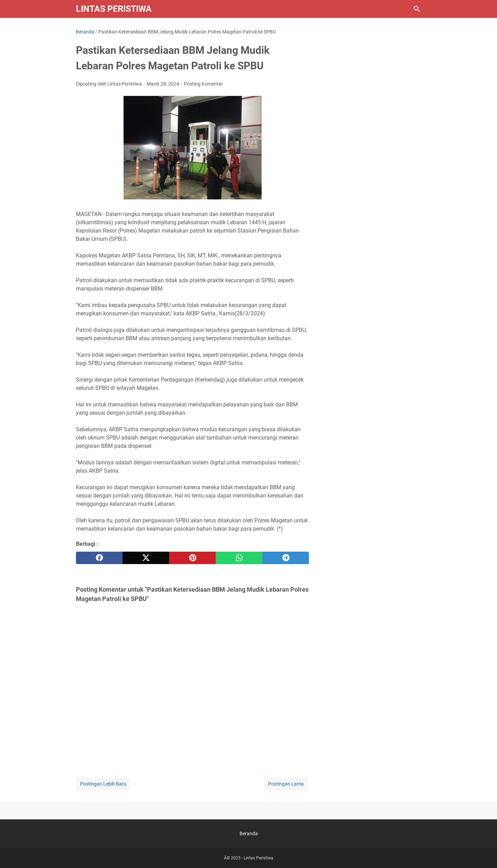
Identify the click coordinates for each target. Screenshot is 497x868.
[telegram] (286, 558)
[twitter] (146, 558)
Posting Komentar (203, 84)
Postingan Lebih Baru (103, 784)
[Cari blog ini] (417, 9)
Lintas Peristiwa (114, 9)
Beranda (249, 834)
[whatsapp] (239, 558)
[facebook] (99, 558)
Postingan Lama (286, 784)
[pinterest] (192, 558)
